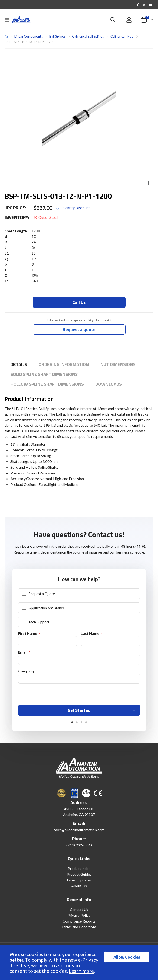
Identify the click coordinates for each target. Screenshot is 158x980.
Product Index (79, 870)
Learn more (81, 971)
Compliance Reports (79, 923)
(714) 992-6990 (79, 847)
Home (6, 36)
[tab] (19, 364)
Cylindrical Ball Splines (88, 36)
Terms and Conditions (79, 928)
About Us (79, 887)
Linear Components (29, 36)
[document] (80, 963)
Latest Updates (79, 882)
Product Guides (79, 876)
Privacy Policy (79, 917)
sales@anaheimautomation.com (79, 831)
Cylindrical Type (122, 36)
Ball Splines (58, 36)
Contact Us (79, 911)
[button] (149, 183)
